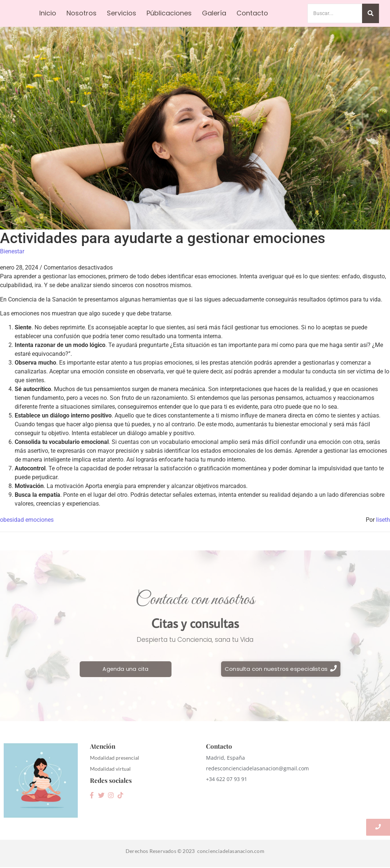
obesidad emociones (27, 520)
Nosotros (82, 13)
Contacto (252, 13)
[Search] (335, 13)
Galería (214, 13)
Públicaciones (169, 13)
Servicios (122, 13)
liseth (383, 520)
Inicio (48, 13)
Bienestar (12, 251)
